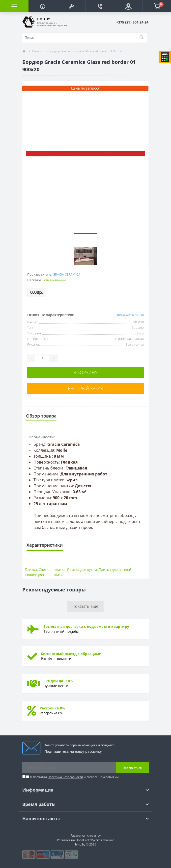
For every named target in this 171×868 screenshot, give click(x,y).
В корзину (85, 372)
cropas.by (94, 835)
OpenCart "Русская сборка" (95, 840)
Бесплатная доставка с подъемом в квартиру (86, 626)
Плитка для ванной (115, 570)
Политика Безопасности (65, 777)
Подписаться (132, 768)
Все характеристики (130, 315)
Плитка (37, 51)
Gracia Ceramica (67, 274)
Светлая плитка (52, 570)
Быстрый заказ (85, 388)
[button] (71, 6)
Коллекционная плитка (45, 575)
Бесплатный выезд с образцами (71, 654)
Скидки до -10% (58, 681)
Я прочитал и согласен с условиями (74, 777)
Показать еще (85, 606)
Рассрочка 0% (53, 708)
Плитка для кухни (82, 570)
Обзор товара (41, 416)
